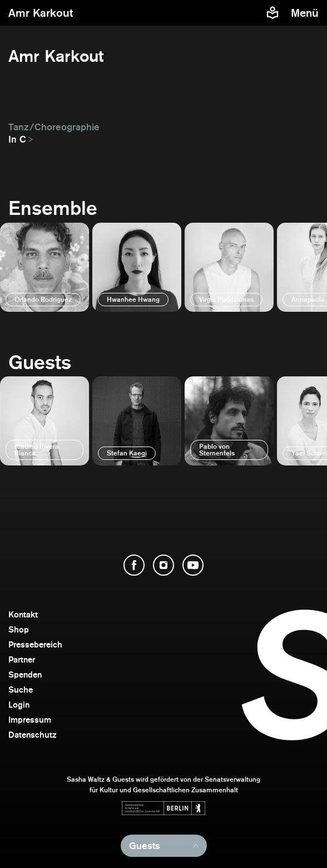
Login (19, 705)
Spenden (25, 675)
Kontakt (23, 614)
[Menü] (306, 13)
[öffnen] (44, 267)
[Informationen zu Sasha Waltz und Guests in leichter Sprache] (272, 13)
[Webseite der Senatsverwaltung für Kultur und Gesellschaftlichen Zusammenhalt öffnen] (163, 808)
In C (17, 139)
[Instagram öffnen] (163, 565)
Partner (22, 659)
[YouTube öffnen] (193, 565)
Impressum (30, 720)
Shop (19, 629)
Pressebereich (35, 644)
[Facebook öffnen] (134, 565)
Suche (21, 690)
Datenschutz (33, 735)
